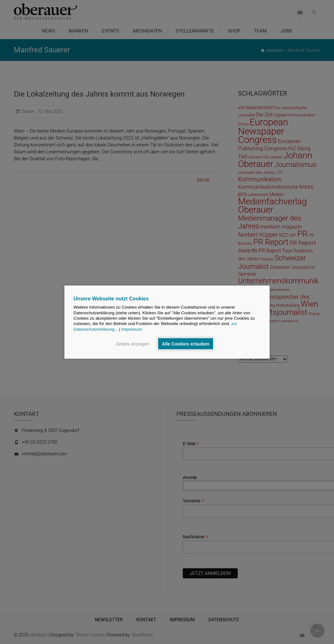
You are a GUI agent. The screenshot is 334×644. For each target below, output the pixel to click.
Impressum (132, 329)
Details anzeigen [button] (133, 344)
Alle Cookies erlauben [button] (186, 344)
